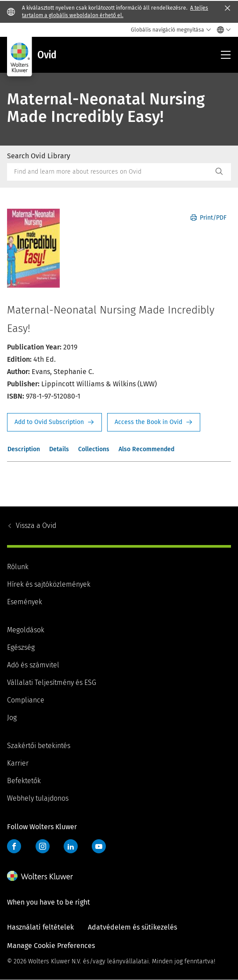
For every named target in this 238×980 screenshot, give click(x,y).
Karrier (18, 763)
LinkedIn (71, 846)
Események (25, 602)
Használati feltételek (40, 927)
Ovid (36, 526)
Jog (12, 718)
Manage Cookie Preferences (51, 946)
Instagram (43, 846)
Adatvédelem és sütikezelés (132, 927)
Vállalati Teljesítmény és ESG (52, 682)
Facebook (14, 846)
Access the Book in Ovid (154, 422)
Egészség (21, 647)
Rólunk (18, 567)
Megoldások (26, 630)
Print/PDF (209, 218)
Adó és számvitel (33, 665)
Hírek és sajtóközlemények (49, 584)
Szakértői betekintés (39, 746)
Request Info (54, 422)
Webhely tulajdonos (38, 798)
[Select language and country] (222, 30)
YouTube (99, 846)
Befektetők (24, 781)
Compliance (26, 700)
